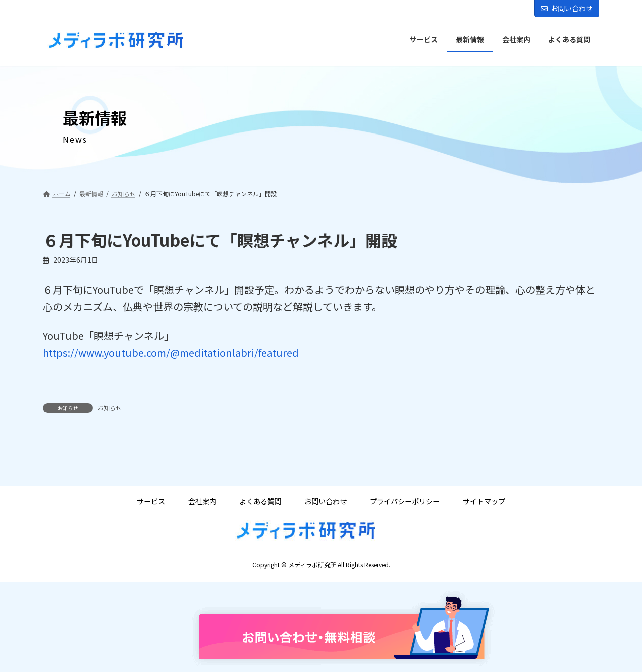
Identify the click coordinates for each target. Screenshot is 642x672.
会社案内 (202, 501)
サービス (151, 501)
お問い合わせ (567, 8)
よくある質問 (260, 501)
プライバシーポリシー (405, 501)
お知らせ (110, 407)
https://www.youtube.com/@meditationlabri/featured (171, 353)
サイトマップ (484, 501)
